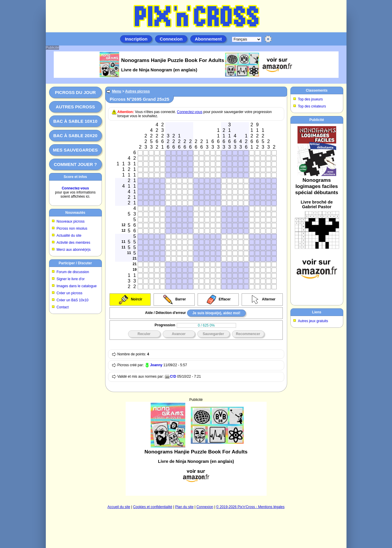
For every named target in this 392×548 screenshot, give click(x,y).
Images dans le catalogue (77, 286)
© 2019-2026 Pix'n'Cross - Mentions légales (250, 507)
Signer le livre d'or (71, 279)
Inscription (136, 39)
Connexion (171, 39)
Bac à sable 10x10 (75, 121)
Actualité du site (69, 236)
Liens (317, 312)
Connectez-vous (75, 188)
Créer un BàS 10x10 (73, 300)
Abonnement (208, 39)
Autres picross (75, 107)
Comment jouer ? (75, 164)
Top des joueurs (311, 99)
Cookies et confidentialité (153, 507)
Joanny (156, 365)
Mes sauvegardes (75, 150)
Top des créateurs (312, 106)
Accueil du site (119, 507)
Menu (117, 91)
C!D (173, 376)
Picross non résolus (72, 228)
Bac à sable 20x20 (75, 136)
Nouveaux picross (71, 221)
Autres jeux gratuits (313, 321)
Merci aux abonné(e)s (74, 250)
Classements (317, 90)
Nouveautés (75, 213)
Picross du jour (75, 92)
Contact (63, 307)
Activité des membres (74, 243)
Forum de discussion (73, 272)
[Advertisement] (196, 449)
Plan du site (184, 507)
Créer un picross (70, 293)
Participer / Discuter (75, 263)
